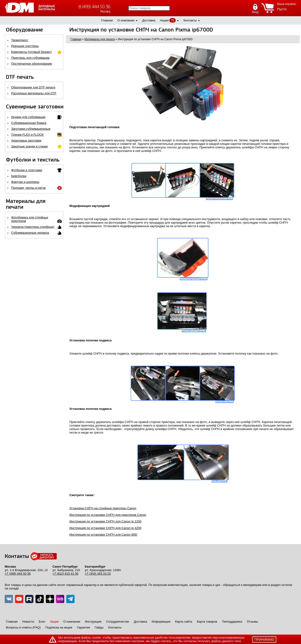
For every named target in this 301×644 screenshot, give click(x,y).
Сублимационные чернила (30, 233)
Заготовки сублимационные (31, 129)
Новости (28, 622)
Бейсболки (19, 176)
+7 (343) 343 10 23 (98, 574)
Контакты (190, 20)
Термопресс (20, 40)
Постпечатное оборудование (32, 64)
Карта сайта (184, 622)
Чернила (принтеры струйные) (33, 227)
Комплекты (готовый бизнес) (32, 52)
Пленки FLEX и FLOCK (28, 135)
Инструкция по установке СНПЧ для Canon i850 (103, 535)
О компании (126, 20)
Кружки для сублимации (28, 117)
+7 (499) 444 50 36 (18, 574)
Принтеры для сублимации (30, 58)
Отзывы (253, 622)
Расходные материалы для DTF (34, 93)
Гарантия (83, 627)
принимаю (264, 640)
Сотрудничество (118, 622)
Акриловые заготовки (26, 140)
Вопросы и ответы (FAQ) (23, 627)
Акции (164, 20)
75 (172, 20)
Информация (161, 622)
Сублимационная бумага (29, 123)
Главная (107, 20)
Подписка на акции (59, 627)
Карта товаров (207, 622)
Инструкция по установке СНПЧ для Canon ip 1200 (105, 521)
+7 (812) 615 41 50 (65, 574)
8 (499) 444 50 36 (94, 7)
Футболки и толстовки (27, 170)
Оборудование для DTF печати (33, 87)
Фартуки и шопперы (25, 182)
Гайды (99, 627)
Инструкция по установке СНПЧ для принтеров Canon (108, 515)
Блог (42, 622)
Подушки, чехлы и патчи (29, 188)
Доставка (149, 20)
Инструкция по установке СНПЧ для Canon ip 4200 (105, 528)
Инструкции (93, 622)
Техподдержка (232, 622)
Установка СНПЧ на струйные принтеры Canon (103, 508)
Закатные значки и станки (30, 146)
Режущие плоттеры (25, 46)
